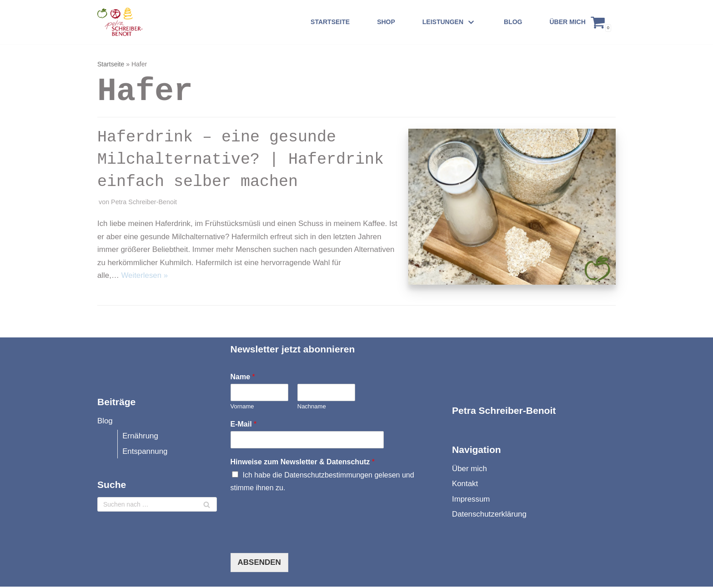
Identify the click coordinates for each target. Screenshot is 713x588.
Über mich (567, 22)
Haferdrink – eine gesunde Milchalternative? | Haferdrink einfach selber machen (241, 160)
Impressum (471, 500)
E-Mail (244, 425)
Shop (386, 22)
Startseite (330, 22)
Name (243, 378)
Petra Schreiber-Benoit (144, 202)
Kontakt (465, 485)
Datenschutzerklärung (490, 516)
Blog (513, 22)
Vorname (242, 408)
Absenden (259, 564)
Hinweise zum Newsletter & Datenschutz (303, 463)
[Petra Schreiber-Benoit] (126, 22)
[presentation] (300, 539)
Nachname (312, 408)
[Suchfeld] (157, 506)
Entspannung (146, 453)
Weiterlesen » (145, 276)
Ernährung (141, 437)
